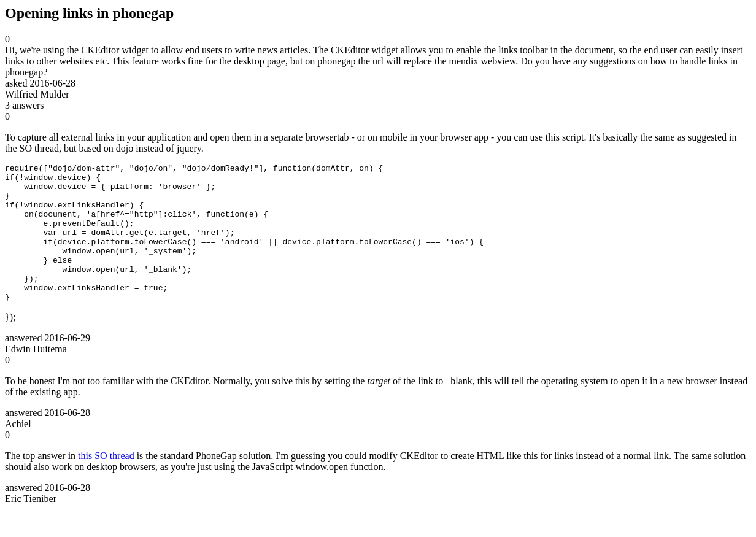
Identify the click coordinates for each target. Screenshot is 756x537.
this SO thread (106, 483)
